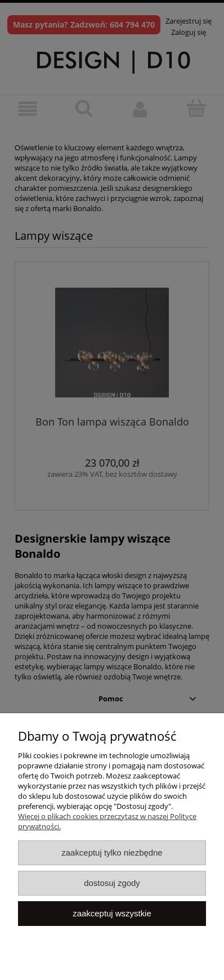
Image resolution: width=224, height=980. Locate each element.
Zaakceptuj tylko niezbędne (112, 853)
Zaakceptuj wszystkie (112, 913)
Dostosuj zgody (112, 883)
